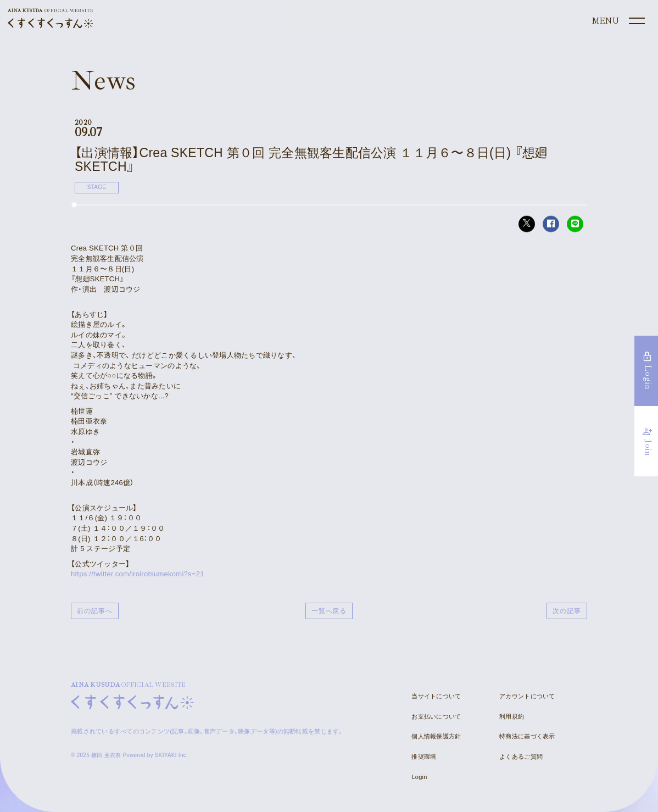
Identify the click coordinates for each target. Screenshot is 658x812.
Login (419, 777)
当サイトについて (436, 696)
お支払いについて (436, 716)
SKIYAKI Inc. (171, 755)
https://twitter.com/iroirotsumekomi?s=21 (138, 574)
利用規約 (512, 716)
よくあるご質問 (521, 757)
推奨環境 (424, 757)
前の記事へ (95, 611)
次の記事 (567, 611)
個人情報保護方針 (436, 736)
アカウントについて (527, 696)
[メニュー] (617, 21)
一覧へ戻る (329, 611)
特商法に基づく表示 (527, 736)
